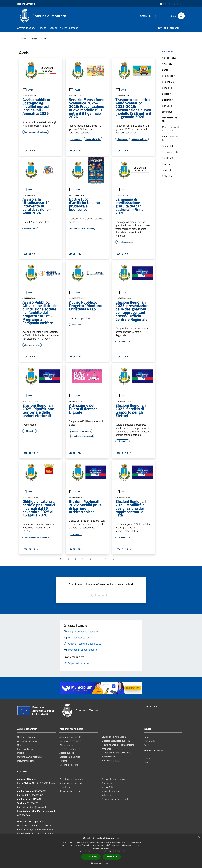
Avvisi (28, 90)
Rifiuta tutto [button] (112, 857)
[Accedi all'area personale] (170, 4)
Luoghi (147, 758)
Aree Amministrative (27, 741)
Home (24, 39)
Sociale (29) (168, 158)
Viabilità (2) (168, 176)
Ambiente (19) (169, 58)
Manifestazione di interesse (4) (171, 129)
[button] (101, 863)
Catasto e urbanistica (70, 757)
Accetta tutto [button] (91, 857)
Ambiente (106, 749)
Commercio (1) (169, 76)
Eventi (147, 762)
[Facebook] (155, 16)
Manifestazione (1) (170, 119)
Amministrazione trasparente (116, 779)
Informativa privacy (111, 791)
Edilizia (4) (167, 94)
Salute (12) (167, 146)
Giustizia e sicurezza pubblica (116, 741)
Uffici (20, 745)
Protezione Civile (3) (170, 138)
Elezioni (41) (168, 100)
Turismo (63, 761)
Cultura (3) (167, 88)
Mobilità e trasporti (69, 765)
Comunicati (149, 741)
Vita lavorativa (66, 745)
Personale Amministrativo (30, 757)
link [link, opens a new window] (126, 851)
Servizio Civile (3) (170, 152)
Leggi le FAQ (65, 787)
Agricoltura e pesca (111, 761)
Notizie (147, 737)
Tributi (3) (167, 170)
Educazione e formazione (114, 737)
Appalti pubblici (67, 753)
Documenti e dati (25, 761)
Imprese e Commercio (70, 749)
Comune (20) (168, 82)
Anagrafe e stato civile (70, 737)
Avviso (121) (168, 64)
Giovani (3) (167, 106)
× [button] (199, 837)
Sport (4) (166, 164)
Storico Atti (107, 787)
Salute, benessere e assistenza (116, 753)
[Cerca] (181, 16)
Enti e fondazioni (25, 749)
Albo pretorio (108, 783)
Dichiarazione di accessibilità (115, 799)
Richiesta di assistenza (70, 791)
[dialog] (101, 851)
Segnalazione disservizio (71, 783)
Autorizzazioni (108, 757)
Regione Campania (26, 4)
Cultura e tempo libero (70, 741)
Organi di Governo (26, 737)
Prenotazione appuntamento (73, 779)
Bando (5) (167, 70)
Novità (34, 39)
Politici (21, 753)
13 (105, 559)
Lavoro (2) (167, 112)
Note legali (107, 795)
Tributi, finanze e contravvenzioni (118, 745)
